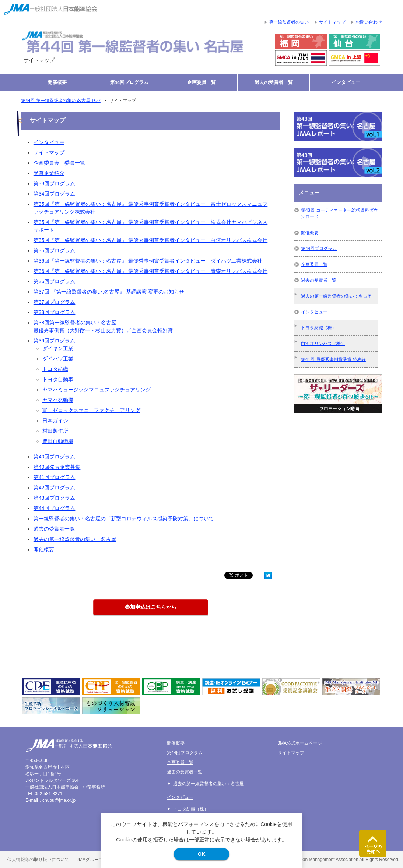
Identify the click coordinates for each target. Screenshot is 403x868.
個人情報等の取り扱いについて (38, 860)
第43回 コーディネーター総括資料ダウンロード (339, 214)
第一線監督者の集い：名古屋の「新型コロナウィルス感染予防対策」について (124, 519)
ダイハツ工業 (58, 359)
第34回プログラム (55, 194)
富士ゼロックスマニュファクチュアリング (91, 410)
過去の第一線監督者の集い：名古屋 (75, 539)
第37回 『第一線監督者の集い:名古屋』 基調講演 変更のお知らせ (109, 292)
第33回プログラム (55, 183)
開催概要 (57, 82)
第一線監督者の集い (289, 22)
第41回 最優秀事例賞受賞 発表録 (333, 359)
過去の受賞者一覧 (274, 82)
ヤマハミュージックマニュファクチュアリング (97, 390)
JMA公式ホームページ (300, 743)
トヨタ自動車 (58, 379)
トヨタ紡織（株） (319, 328)
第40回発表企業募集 (57, 467)
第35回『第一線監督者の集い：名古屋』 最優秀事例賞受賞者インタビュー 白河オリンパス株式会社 (150, 240)
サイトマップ (49, 152)
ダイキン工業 (58, 348)
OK (202, 854)
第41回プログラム (55, 477)
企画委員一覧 (201, 82)
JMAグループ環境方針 (99, 860)
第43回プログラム (55, 498)
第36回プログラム (55, 281)
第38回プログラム (55, 312)
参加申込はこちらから (151, 607)
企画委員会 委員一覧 (59, 163)
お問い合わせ (369, 22)
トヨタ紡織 (55, 369)
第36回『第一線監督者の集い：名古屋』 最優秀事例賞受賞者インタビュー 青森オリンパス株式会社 (150, 271)
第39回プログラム (55, 341)
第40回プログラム (55, 457)
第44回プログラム (129, 82)
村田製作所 (55, 431)
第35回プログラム (55, 250)
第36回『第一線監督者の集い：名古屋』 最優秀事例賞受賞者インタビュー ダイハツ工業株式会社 (148, 261)
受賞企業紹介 (49, 173)
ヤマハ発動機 (58, 400)
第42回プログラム (55, 488)
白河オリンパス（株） (323, 344)
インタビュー (346, 82)
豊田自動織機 (58, 441)
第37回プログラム (55, 302)
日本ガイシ (55, 421)
